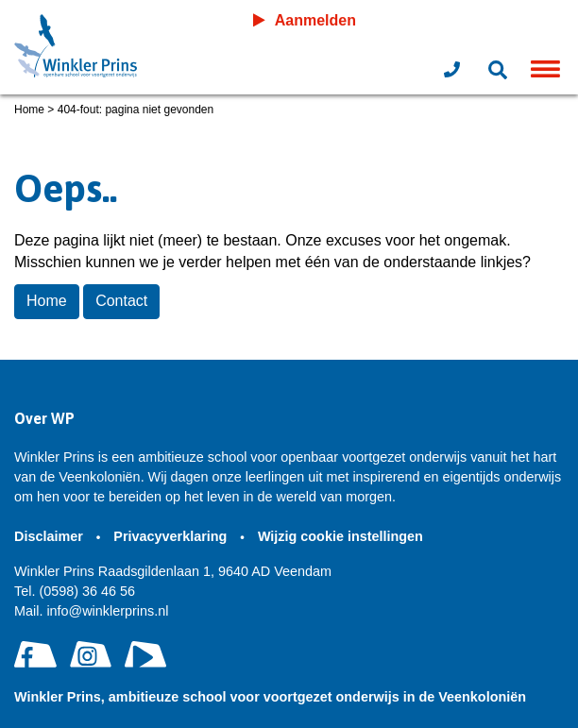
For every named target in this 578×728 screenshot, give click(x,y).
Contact (121, 301)
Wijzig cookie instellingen (342, 536)
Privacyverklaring (172, 536)
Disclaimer (51, 536)
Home (29, 110)
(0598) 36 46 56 (75, 591)
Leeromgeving (480, 20)
